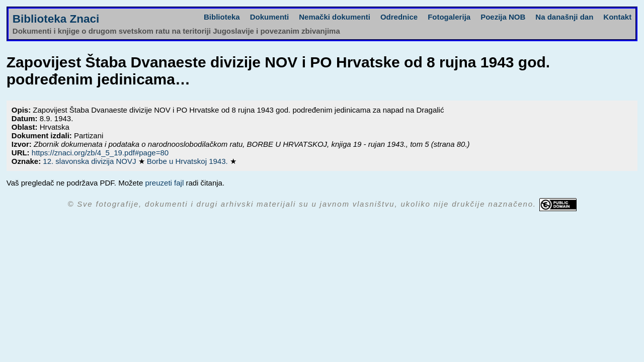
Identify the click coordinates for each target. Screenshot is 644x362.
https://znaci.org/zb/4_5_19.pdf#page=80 (100, 153)
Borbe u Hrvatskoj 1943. (188, 161)
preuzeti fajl (165, 183)
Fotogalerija (449, 17)
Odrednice (399, 17)
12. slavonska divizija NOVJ (90, 161)
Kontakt (617, 17)
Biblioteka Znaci (56, 19)
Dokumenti (270, 17)
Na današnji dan (564, 17)
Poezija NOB (503, 17)
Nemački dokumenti (335, 17)
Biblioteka (222, 17)
